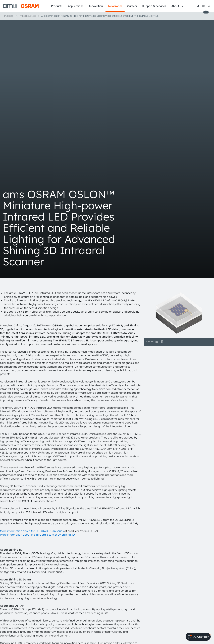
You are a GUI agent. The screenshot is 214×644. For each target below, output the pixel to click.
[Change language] (203, 6)
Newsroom (9, 16)
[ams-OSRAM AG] (21, 6)
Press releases (28, 16)
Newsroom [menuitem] (115, 6)
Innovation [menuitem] (96, 6)
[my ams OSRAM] (209, 6)
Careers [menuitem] (132, 6)
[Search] (198, 6)
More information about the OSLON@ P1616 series (32, 531)
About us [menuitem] (177, 6)
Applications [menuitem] (76, 6)
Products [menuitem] (57, 6)
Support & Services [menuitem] (154, 6)
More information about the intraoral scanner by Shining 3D (37, 535)
